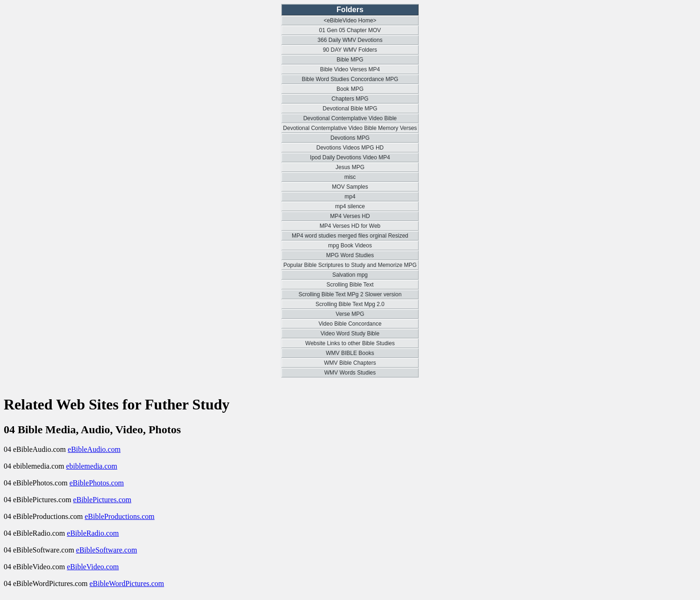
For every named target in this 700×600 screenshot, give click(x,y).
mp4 (350, 197)
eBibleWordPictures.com (127, 583)
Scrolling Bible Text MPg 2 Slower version (350, 294)
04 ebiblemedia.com (35, 466)
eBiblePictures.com (102, 500)
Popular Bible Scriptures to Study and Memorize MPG (350, 265)
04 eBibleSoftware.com (40, 550)
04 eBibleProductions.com (44, 516)
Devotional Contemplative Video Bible (350, 118)
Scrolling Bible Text (350, 285)
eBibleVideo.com (93, 567)
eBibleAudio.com (94, 449)
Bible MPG (350, 60)
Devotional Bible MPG (350, 109)
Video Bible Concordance (350, 324)
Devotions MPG (350, 138)
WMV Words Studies (350, 373)
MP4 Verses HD (350, 216)
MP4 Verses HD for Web (350, 226)
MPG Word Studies (350, 255)
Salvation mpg (350, 275)
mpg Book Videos (350, 245)
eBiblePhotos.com (97, 483)
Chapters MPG (350, 99)
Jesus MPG (350, 167)
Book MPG (350, 89)
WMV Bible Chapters (350, 363)
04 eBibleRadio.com (35, 533)
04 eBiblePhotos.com (37, 483)
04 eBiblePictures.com (38, 500)
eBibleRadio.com (93, 533)
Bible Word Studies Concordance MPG (350, 79)
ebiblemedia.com (92, 466)
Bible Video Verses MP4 (350, 69)
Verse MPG (350, 314)
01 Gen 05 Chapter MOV (350, 30)
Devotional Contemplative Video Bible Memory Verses (350, 128)
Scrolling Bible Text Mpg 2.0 (350, 304)
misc (350, 177)
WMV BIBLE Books (350, 353)
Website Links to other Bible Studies (350, 343)
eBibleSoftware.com (106, 550)
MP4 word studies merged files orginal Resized (350, 236)
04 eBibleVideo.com (35, 567)
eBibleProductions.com (120, 516)
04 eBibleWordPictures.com (47, 583)
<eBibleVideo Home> (350, 20)
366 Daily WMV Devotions (350, 40)
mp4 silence (350, 206)
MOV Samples (350, 187)
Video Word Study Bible (350, 334)
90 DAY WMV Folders (350, 50)
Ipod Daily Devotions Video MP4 (350, 157)
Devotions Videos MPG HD (350, 148)
